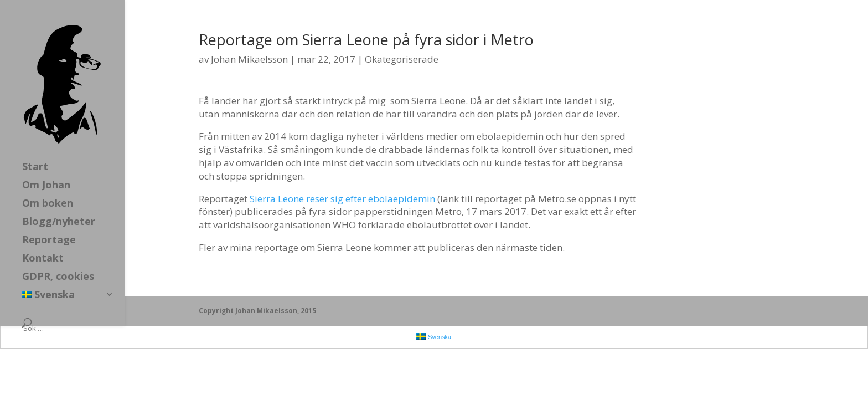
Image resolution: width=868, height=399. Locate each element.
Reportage (49, 241)
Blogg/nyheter (59, 222)
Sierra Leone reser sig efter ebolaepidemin (342, 199)
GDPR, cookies (58, 277)
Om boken (48, 204)
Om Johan (46, 186)
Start (35, 168)
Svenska (48, 296)
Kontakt (43, 259)
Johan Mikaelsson (249, 59)
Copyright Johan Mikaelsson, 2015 (257, 311)
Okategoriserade (402, 59)
